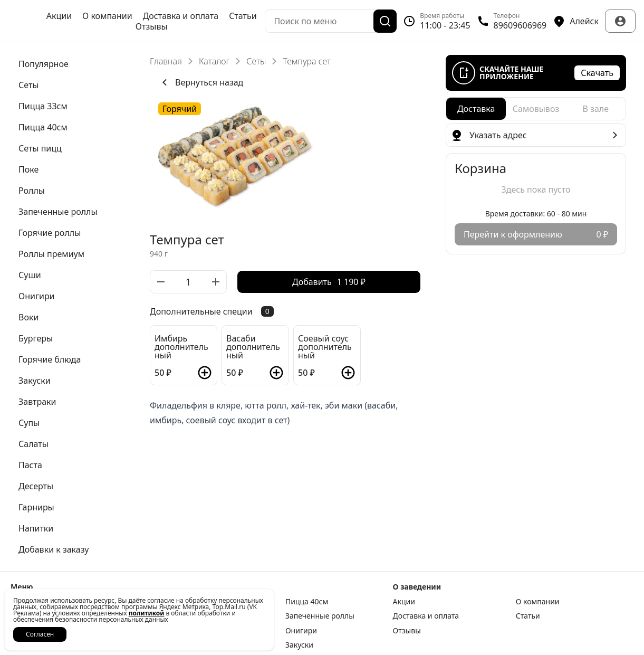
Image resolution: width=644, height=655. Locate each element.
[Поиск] (385, 21)
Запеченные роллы (320, 616)
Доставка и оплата (181, 16)
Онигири (301, 631)
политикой (147, 613)
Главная (166, 61)
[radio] (476, 109)
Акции (59, 16)
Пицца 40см (307, 602)
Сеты (256, 61)
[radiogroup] (536, 109)
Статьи (243, 16)
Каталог (214, 61)
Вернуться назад (201, 82)
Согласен (40, 634)
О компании (107, 16)
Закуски (299, 645)
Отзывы (152, 26)
